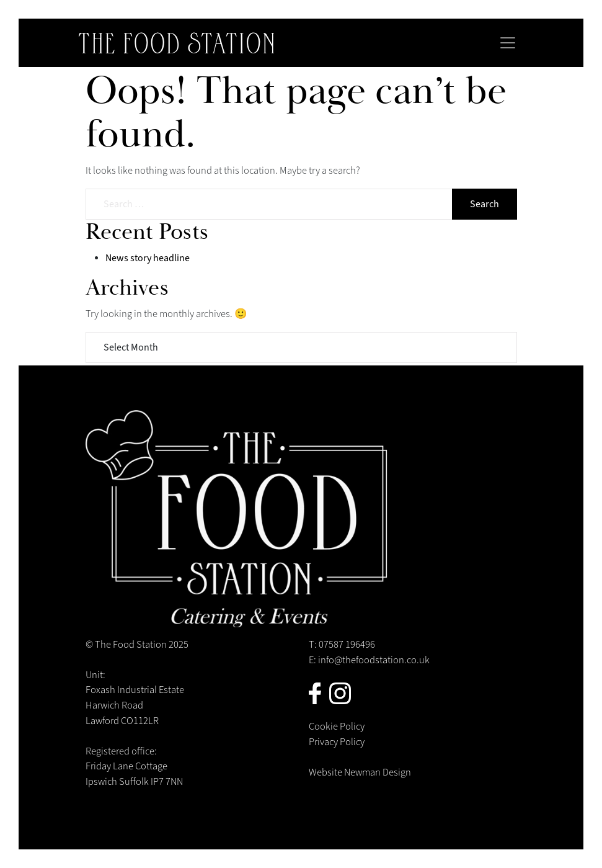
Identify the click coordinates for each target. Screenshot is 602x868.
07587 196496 (347, 645)
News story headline (148, 258)
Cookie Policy (337, 727)
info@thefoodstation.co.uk (374, 660)
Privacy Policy (337, 742)
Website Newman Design (360, 772)
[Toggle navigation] (508, 43)
